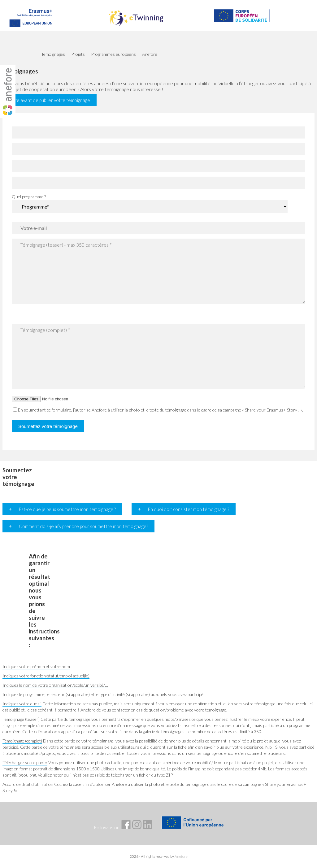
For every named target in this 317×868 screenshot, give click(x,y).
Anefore (181, 856)
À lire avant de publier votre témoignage (50, 100)
